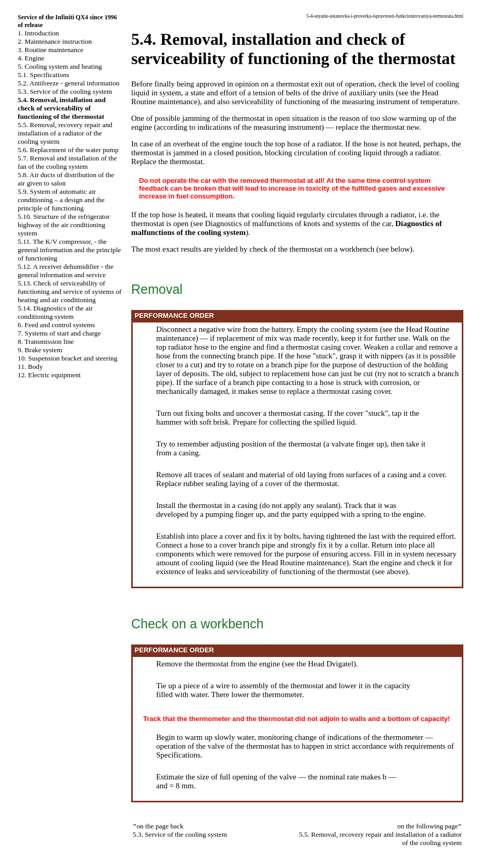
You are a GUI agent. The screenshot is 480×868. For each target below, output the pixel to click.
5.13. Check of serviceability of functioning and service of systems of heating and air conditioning (70, 292)
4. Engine (31, 58)
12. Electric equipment (49, 375)
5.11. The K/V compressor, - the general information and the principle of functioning (69, 250)
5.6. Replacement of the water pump (68, 150)
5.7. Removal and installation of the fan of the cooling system (67, 162)
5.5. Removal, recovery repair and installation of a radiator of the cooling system (65, 133)
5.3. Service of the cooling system (65, 91)
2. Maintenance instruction (55, 41)
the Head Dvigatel (325, 664)
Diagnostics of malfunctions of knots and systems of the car (298, 224)
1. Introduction (38, 33)
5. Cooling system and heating (60, 66)
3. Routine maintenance (50, 50)
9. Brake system (40, 350)
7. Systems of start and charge (59, 333)
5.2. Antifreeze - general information (68, 83)
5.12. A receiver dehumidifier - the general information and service (66, 271)
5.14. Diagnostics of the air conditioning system (55, 312)
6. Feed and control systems (56, 325)
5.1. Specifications (43, 75)
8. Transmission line (46, 342)
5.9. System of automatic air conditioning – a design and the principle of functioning (61, 200)
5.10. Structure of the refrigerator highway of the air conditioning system (64, 225)
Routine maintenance (164, 102)
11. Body (30, 367)
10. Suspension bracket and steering (67, 358)
